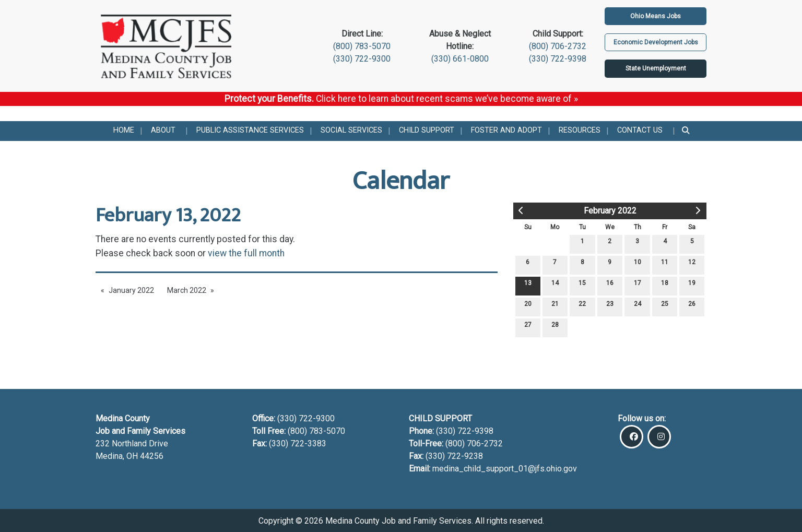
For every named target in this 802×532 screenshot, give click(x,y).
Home (124, 130)
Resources (580, 130)
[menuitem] (124, 131)
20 (528, 306)
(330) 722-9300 (362, 59)
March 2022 (187, 290)
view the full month (246, 253)
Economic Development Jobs (656, 42)
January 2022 (131, 290)
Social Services (351, 130)
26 (692, 306)
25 (665, 306)
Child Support (427, 130)
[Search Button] (686, 131)
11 (665, 264)
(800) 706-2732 (558, 46)
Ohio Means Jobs (656, 16)
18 (665, 285)
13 (528, 285)
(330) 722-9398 (558, 59)
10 (638, 264)
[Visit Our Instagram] (659, 437)
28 (555, 327)
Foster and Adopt (506, 130)
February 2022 (610, 211)
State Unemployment (656, 68)
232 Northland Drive (132, 444)
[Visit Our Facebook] (632, 437)
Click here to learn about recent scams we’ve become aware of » (447, 99)
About (163, 130)
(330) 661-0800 (460, 59)
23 (610, 306)
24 (638, 306)
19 (692, 285)
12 (692, 264)
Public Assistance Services (250, 130)
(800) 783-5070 (362, 46)
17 (638, 285)
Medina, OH (118, 456)
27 (528, 327)
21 (555, 306)
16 (610, 285)
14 (555, 285)
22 (582, 306)
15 (582, 285)
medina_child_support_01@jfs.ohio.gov (505, 469)
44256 (152, 456)
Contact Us (640, 130)
